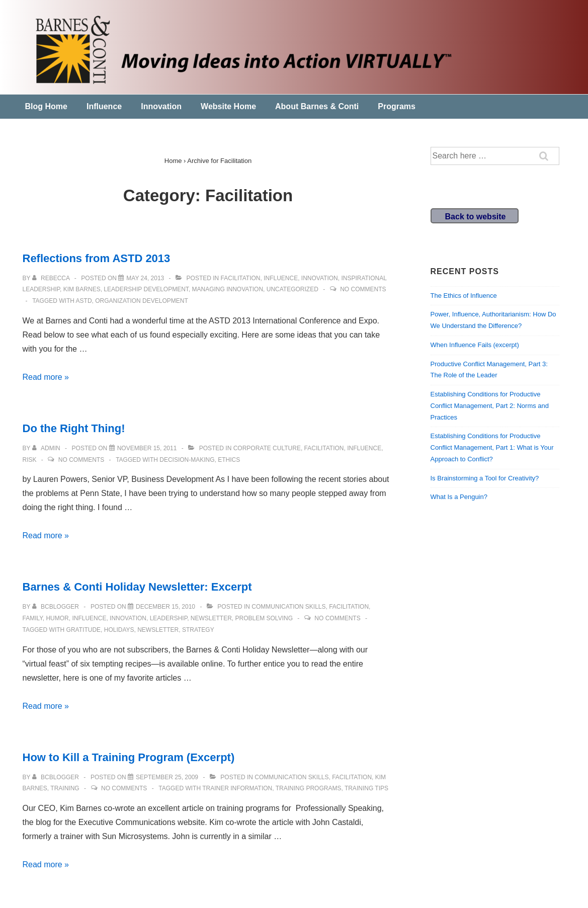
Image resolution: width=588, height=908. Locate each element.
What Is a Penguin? (459, 497)
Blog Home (46, 106)
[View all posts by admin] (47, 448)
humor (57, 618)
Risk (30, 460)
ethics (229, 460)
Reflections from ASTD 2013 (97, 258)
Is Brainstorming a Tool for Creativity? (485, 478)
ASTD (84, 301)
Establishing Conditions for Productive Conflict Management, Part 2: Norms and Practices (490, 406)
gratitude (83, 630)
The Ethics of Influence (464, 296)
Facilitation (241, 278)
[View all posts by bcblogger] (57, 607)
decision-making (187, 460)
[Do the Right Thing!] (147, 448)
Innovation (161, 106)
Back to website (476, 217)
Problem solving (264, 618)
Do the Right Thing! (74, 428)
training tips (366, 788)
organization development (141, 301)
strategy (198, 630)
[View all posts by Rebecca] (52, 278)
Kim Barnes (82, 289)
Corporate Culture (267, 448)
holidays (119, 630)
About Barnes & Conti (317, 106)
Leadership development (146, 289)
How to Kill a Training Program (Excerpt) (129, 757)
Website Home (228, 106)
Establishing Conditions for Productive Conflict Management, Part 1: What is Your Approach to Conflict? (492, 447)
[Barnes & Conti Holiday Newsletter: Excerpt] (165, 607)
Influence (104, 106)
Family (33, 618)
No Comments (363, 289)
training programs (309, 788)
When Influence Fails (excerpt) (475, 345)
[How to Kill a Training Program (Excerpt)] (167, 777)
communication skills (288, 607)
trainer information (237, 788)
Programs (397, 106)
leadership (169, 618)
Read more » (46, 377)
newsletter (211, 618)
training (65, 788)
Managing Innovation (228, 289)
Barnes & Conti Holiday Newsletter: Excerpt (137, 587)
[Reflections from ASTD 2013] (145, 278)
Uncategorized (292, 289)
